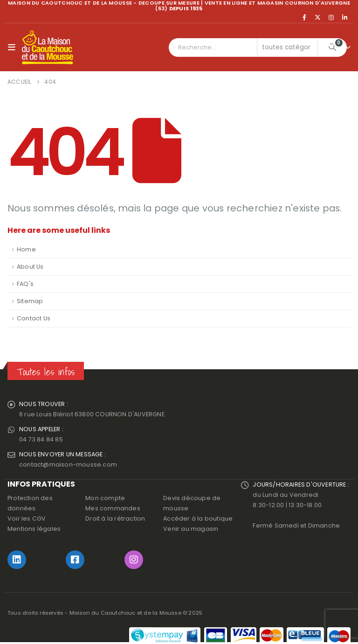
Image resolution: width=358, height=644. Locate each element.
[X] (318, 17)
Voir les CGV (27, 519)
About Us (30, 267)
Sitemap (30, 301)
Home (26, 249)
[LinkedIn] (344, 17)
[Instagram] (331, 17)
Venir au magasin (191, 529)
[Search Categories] (288, 47)
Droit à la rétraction (115, 519)
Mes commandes (113, 508)
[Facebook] (304, 17)
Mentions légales (34, 529)
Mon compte (105, 498)
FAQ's (25, 284)
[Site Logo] (48, 47)
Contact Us (34, 318)
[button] (14, 47)
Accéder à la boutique (198, 519)
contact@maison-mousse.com (68, 464)
